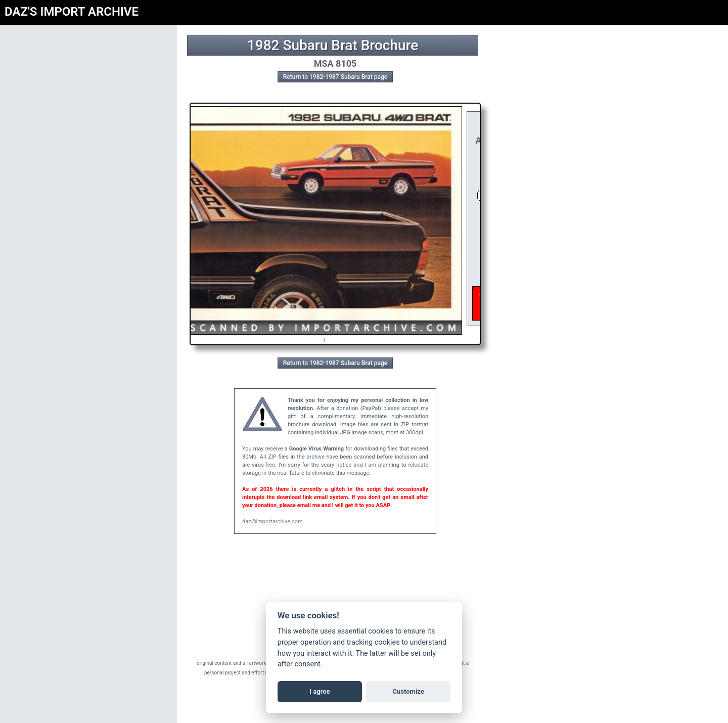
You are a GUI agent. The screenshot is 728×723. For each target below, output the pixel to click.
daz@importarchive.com (272, 522)
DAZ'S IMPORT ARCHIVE (72, 12)
